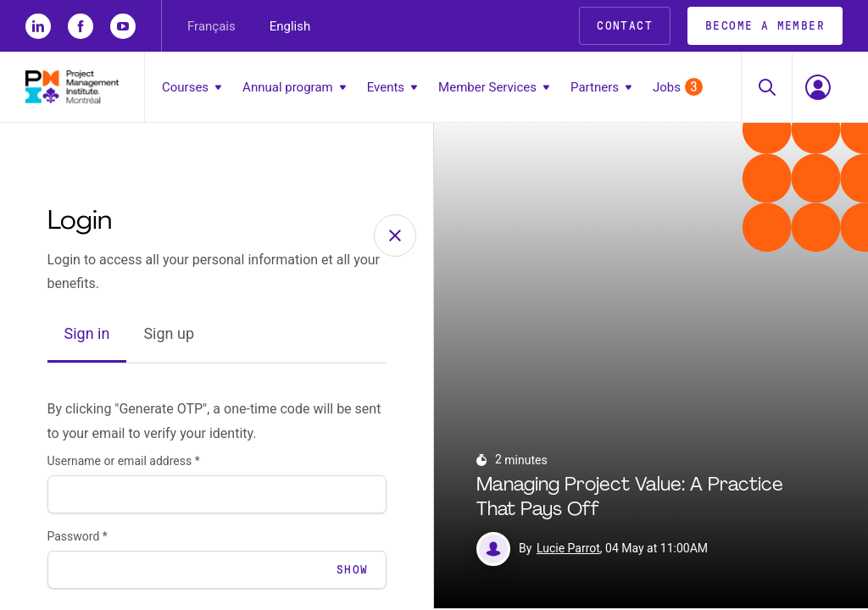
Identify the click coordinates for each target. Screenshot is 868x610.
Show (353, 571)
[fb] (81, 26)
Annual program (294, 87)
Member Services (494, 87)
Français (211, 26)
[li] (38, 26)
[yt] (123, 26)
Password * (78, 538)
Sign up (169, 336)
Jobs (678, 87)
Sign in (87, 336)
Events (392, 87)
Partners (601, 87)
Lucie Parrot (568, 551)
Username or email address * (124, 463)
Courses (192, 87)
